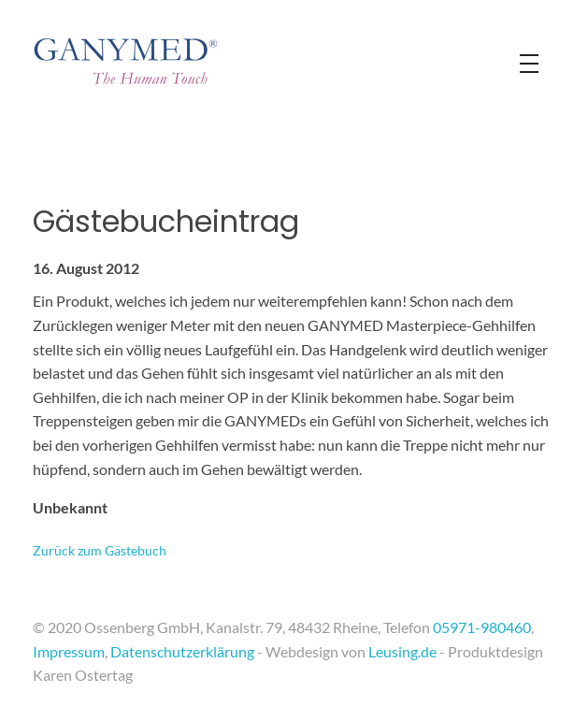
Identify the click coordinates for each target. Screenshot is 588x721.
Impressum (69, 651)
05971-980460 (482, 627)
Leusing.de (402, 651)
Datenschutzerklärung (182, 651)
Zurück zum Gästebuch (100, 550)
